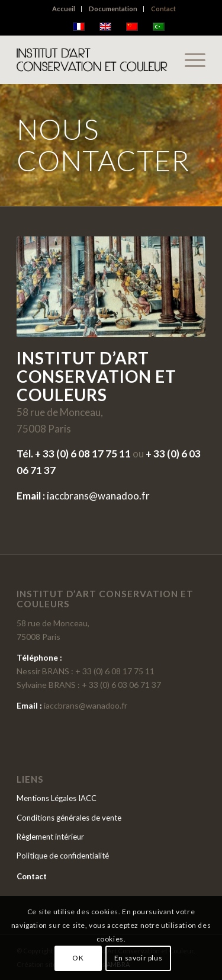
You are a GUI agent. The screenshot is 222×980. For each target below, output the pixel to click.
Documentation (113, 9)
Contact (163, 9)
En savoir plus (138, 958)
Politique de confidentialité (63, 856)
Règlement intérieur (50, 837)
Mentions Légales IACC (57, 798)
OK (78, 958)
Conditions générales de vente (69, 818)
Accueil (64, 9)
